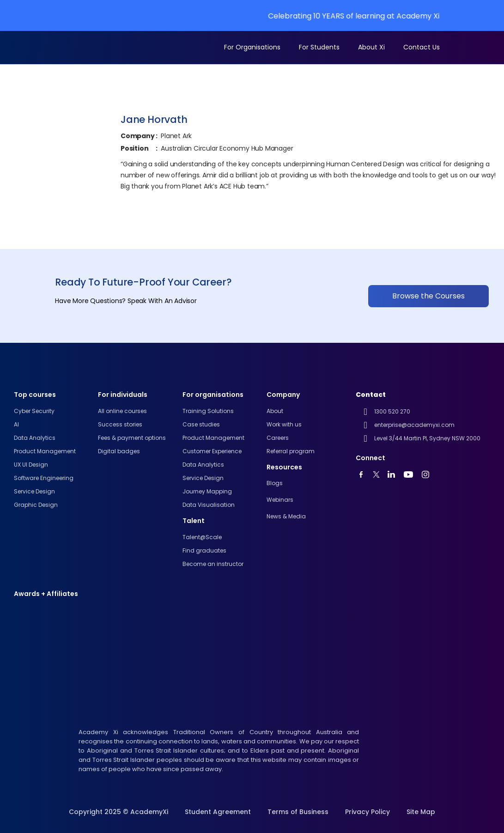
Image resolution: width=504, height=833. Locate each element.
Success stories (120, 424)
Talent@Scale (202, 537)
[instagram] (428, 474)
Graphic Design (36, 505)
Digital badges (119, 451)
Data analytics (35, 438)
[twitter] (379, 474)
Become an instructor (213, 564)
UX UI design (31, 465)
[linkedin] (394, 474)
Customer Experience (212, 451)
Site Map (421, 812)
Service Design (34, 491)
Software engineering (44, 478)
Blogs (275, 483)
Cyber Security (34, 411)
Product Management (45, 451)
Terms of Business (298, 812)
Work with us (284, 424)
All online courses (122, 411)
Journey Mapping (207, 491)
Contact (371, 395)
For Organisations (252, 47)
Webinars (280, 500)
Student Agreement (217, 812)
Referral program (291, 451)
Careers (278, 438)
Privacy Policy (368, 812)
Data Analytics (203, 465)
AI (16, 424)
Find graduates (204, 550)
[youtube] (364, 474)
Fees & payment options (132, 438)
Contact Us (422, 47)
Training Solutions (208, 411)
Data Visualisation (209, 505)
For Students (319, 47)
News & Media (286, 516)
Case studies (201, 424)
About (275, 411)
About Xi (371, 47)
